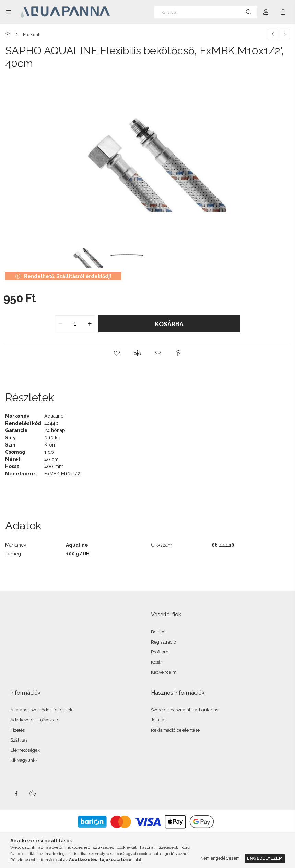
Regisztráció (163, 642)
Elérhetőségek (25, 750)
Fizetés (17, 730)
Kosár (157, 662)
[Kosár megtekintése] (283, 12)
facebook (16, 794)
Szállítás (19, 740)
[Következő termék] (285, 34)
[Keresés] (206, 12)
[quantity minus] (60, 324)
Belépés (159, 632)
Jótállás (159, 720)
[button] (117, 353)
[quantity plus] (90, 324)
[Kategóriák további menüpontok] (9, 12)
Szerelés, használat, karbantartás (185, 710)
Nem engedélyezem (220, 858)
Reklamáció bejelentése (175, 730)
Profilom (160, 652)
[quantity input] (75, 324)
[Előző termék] (273, 34)
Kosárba (169, 324)
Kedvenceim (164, 672)
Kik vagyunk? (24, 760)
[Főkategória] (9, 34)
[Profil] (266, 12)
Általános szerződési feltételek (41, 710)
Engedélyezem (265, 858)
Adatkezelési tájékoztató (35, 720)
